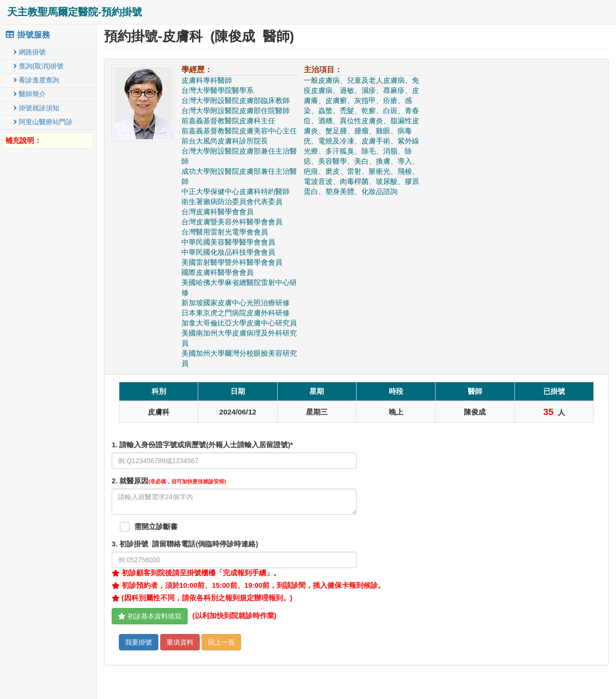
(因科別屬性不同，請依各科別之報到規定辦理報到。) (202, 598)
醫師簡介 (30, 94)
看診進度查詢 (36, 80)
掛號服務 (27, 35)
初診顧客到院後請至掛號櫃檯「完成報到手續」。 (196, 573)
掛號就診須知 (36, 108)
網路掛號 (30, 52)
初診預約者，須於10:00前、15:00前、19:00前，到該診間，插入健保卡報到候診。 (248, 585)
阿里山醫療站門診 (43, 122)
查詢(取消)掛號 (38, 66)
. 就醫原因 (169, 481)
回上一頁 (221, 642)
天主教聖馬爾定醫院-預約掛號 (75, 12)
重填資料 (180, 642)
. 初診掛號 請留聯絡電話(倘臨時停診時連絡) (185, 544)
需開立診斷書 (156, 527)
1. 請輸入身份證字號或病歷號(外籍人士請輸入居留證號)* (202, 445)
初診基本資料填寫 (150, 616)
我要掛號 (139, 642)
